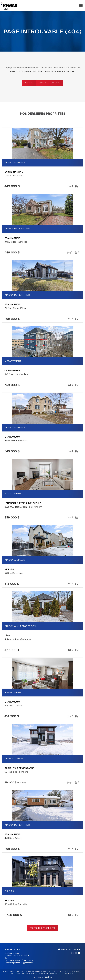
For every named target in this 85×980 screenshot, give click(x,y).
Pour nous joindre (50, 83)
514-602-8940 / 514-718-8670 (22, 960)
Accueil (29, 83)
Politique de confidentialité (22, 973)
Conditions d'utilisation (43, 973)
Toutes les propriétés (43, 928)
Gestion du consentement (64, 973)
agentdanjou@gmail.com (22, 963)
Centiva (48, 977)
